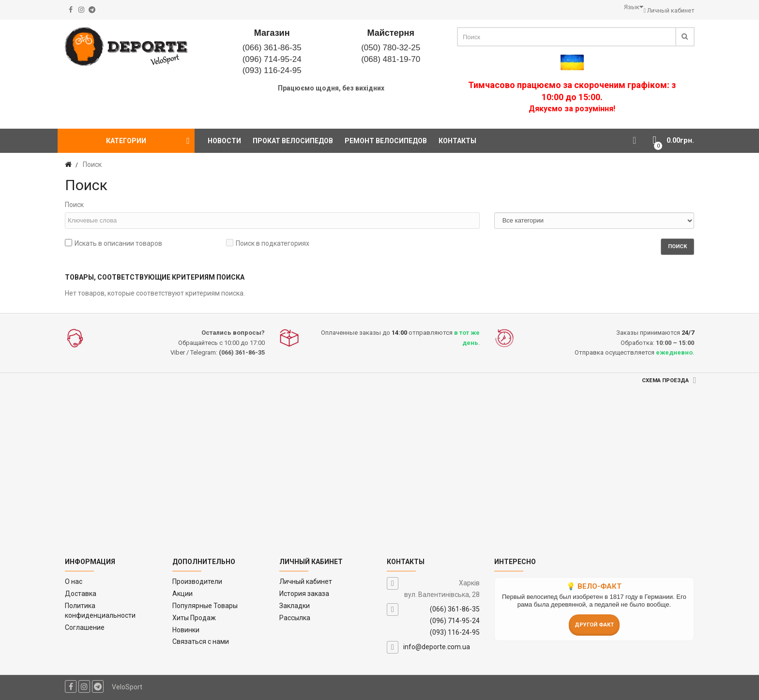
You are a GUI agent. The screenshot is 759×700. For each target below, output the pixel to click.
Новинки (186, 630)
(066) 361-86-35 (272, 48)
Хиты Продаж (194, 618)
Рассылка (295, 618)
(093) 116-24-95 (272, 70)
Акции (182, 594)
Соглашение (85, 627)
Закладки (295, 606)
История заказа (304, 594)
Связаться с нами (201, 641)
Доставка (81, 594)
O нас (74, 581)
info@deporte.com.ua (437, 647)
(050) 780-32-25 (391, 48)
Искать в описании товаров (114, 243)
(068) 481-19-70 (391, 59)
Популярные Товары (205, 606)
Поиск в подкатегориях (268, 243)
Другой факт (594, 625)
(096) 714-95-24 (272, 59)
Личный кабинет (306, 581)
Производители (197, 581)
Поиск (74, 205)
